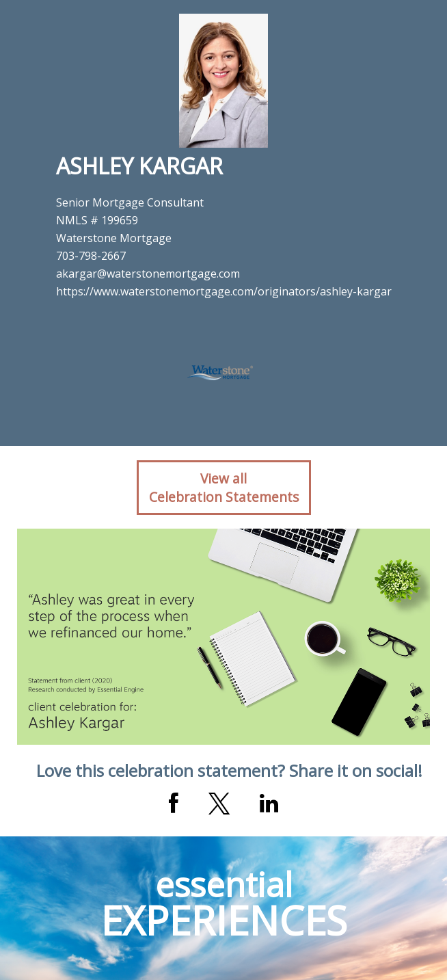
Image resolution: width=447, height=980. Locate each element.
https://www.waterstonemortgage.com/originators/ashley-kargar (224, 291)
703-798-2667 (91, 256)
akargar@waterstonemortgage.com (148, 274)
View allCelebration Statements (224, 488)
